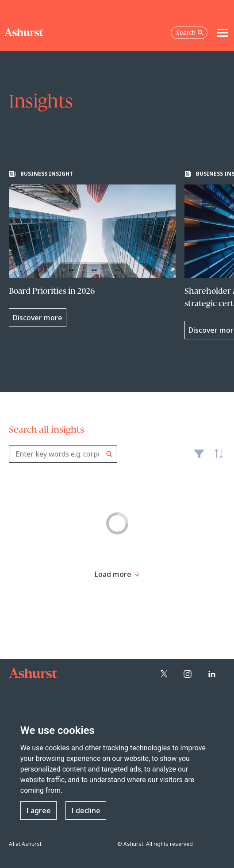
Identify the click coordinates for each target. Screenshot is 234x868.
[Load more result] (113, 574)
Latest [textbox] (216, 459)
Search (109, 454)
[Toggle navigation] (222, 33)
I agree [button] (38, 810)
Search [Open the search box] (190, 33)
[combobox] (63, 454)
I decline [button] (86, 810)
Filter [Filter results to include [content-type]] (199, 457)
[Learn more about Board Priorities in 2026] (92, 249)
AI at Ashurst (25, 844)
